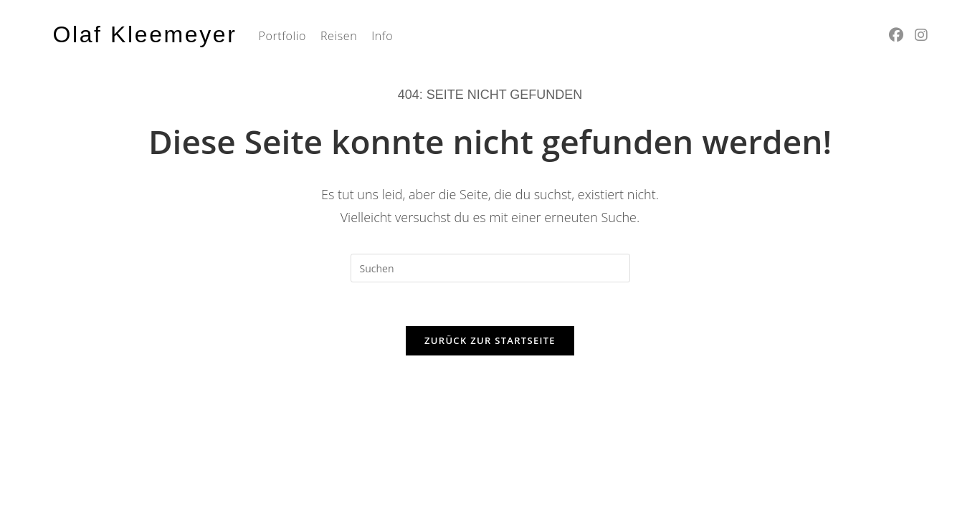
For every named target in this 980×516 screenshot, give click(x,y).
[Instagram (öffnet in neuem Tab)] (921, 35)
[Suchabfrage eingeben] (490, 268)
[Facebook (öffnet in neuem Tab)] (896, 35)
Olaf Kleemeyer (145, 34)
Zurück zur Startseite (490, 340)
